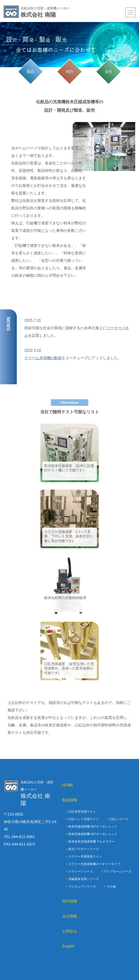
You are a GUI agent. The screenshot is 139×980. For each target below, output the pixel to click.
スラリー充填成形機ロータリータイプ (94, 864)
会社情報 (70, 916)
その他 (111, 886)
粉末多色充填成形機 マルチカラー (92, 841)
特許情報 (70, 901)
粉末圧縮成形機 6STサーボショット (93, 827)
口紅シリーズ (119, 819)
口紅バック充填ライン (84, 819)
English (68, 946)
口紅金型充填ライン (82, 812)
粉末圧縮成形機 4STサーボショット (93, 834)
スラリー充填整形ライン (85, 856)
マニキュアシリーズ (82, 886)
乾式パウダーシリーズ (84, 849)
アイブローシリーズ (117, 871)
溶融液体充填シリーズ (84, 879)
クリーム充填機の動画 (43, 358)
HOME (68, 785)
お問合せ (70, 931)
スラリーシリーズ (81, 871)
